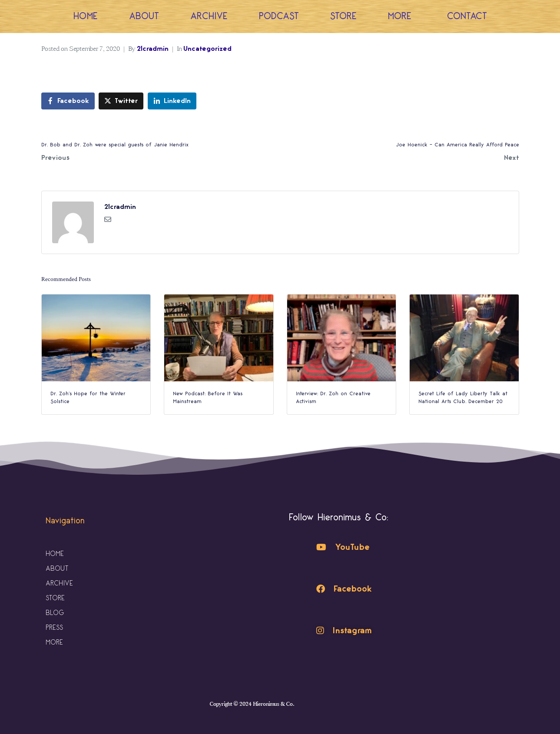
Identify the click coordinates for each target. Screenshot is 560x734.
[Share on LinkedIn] (172, 101)
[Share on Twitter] (121, 101)
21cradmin (153, 49)
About (144, 16)
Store (343, 16)
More (402, 16)
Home (86, 16)
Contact (467, 16)
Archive (209, 16)
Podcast (279, 16)
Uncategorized (207, 49)
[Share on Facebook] (68, 101)
